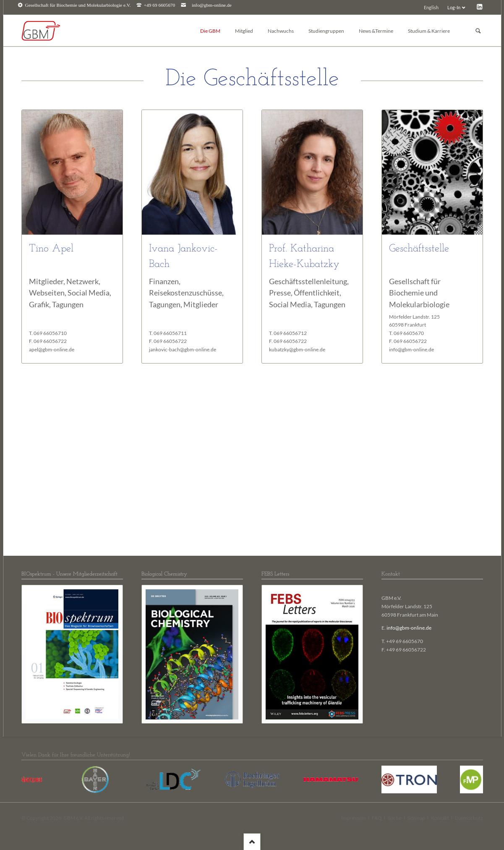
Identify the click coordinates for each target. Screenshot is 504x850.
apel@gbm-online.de (52, 349)
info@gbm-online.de (212, 5)
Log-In (454, 7)
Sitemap (416, 818)
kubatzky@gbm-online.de (297, 349)
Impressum (354, 818)
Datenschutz (469, 818)
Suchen (478, 31)
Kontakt (440, 818)
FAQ (377, 818)
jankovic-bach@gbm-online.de (183, 349)
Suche (394, 818)
